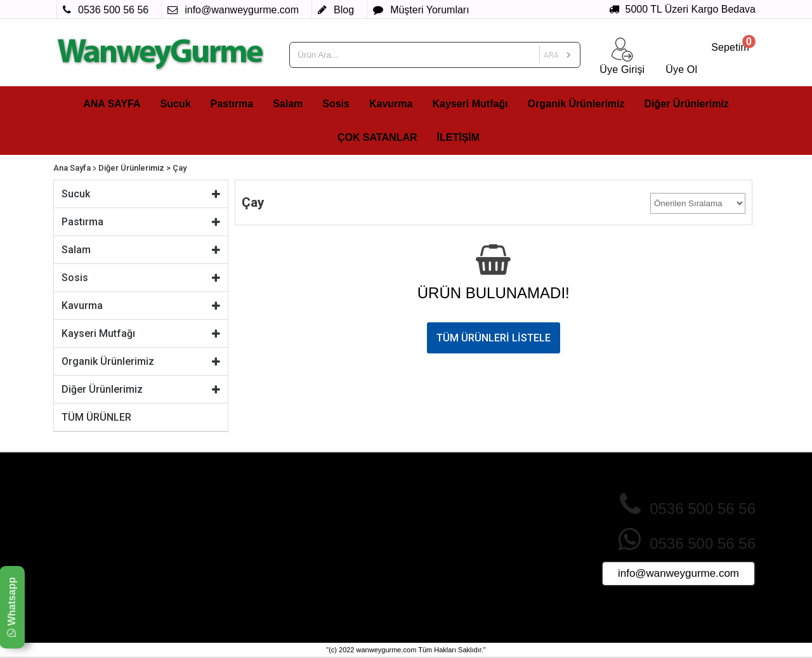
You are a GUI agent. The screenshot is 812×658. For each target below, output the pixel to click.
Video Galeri (317, 593)
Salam (288, 104)
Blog (418, 581)
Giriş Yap (427, 520)
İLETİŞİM (459, 137)
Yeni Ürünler (316, 532)
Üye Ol (422, 508)
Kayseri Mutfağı (470, 104)
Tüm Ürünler (317, 569)
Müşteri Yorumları (443, 544)
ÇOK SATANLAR (377, 137)
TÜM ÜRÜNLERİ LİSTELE (494, 338)
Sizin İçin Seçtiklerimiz (336, 556)
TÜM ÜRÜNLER (96, 417)
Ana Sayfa (72, 168)
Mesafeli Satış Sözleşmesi (228, 544)
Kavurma (391, 104)
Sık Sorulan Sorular (447, 532)
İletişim (422, 569)
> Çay (176, 168)
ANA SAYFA (112, 104)
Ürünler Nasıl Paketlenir (456, 556)
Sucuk (176, 104)
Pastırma (232, 104)
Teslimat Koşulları (211, 556)
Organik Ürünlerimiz (576, 104)
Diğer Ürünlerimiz (687, 104)
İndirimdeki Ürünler (329, 520)
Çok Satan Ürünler (329, 508)
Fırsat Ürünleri (320, 544)
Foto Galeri (314, 581)
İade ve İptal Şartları (216, 532)
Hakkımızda (200, 508)
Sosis (336, 104)
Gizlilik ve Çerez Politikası (227, 520)
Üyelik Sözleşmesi (212, 569)
